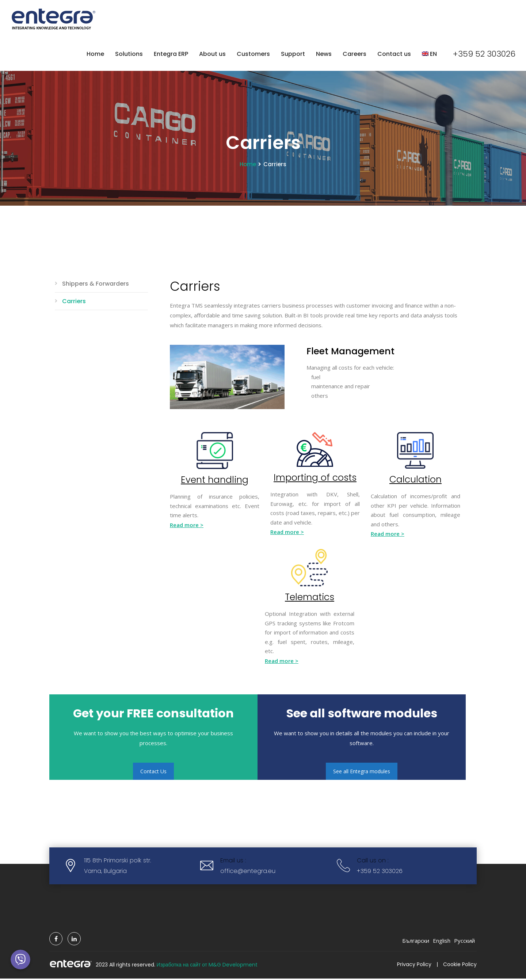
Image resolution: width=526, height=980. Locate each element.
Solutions (128, 54)
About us (212, 54)
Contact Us (153, 773)
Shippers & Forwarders (96, 285)
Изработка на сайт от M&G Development (207, 966)
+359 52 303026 (484, 55)
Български (416, 942)
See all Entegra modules (362, 773)
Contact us (393, 54)
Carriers (74, 303)
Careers (354, 54)
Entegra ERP (170, 54)
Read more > (187, 526)
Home (95, 54)
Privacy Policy (414, 966)
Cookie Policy (460, 966)
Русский (464, 942)
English (442, 942)
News (323, 54)
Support (292, 54)
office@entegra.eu (248, 872)
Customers (253, 54)
